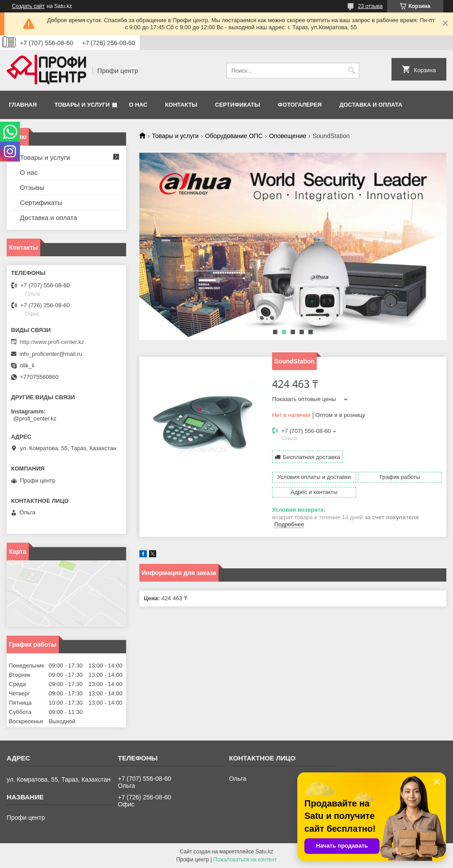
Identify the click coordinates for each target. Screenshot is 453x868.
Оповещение (288, 136)
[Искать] (351, 71)
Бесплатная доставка (311, 457)
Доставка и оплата (371, 105)
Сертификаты (238, 105)
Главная (23, 105)
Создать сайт (28, 6)
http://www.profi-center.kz (52, 342)
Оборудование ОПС (234, 136)
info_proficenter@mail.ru (51, 354)
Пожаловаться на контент (245, 860)
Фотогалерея (300, 105)
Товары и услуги (82, 105)
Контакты (181, 105)
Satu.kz (264, 852)
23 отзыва (370, 6)
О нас (138, 105)
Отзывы (32, 187)
